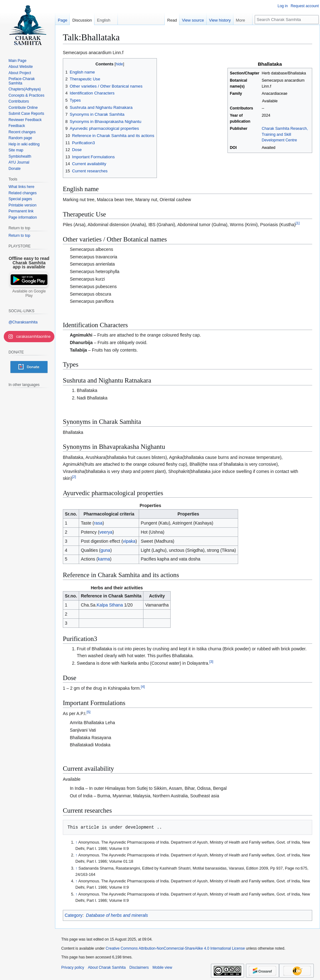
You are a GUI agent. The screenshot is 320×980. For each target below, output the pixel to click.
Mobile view (162, 967)
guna (105, 550)
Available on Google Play (29, 293)
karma (104, 559)
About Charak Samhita (107, 967)
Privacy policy (73, 967)
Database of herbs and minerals (117, 915)
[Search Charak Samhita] (287, 20)
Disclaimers (139, 967)
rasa (98, 523)
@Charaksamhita (23, 322)
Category (74, 915)
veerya (106, 532)
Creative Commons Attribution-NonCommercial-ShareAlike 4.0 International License (175, 948)
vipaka (129, 541)
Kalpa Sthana (110, 605)
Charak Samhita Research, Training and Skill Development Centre (285, 134)
